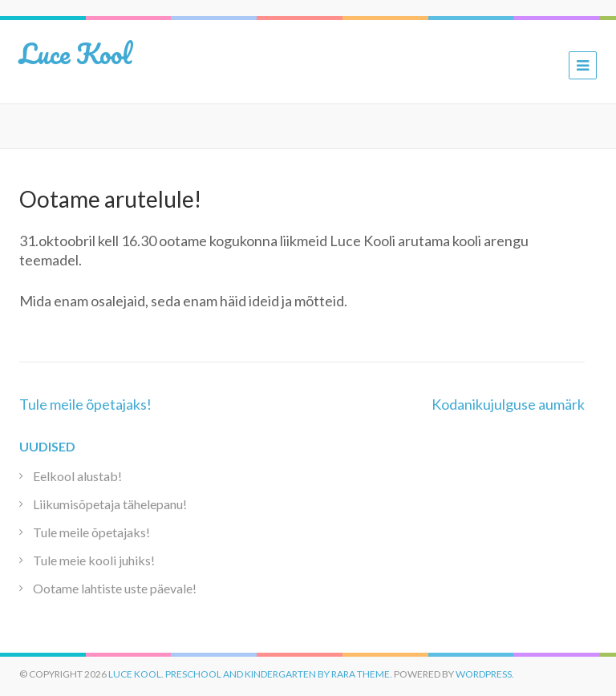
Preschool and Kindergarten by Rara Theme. (279, 674)
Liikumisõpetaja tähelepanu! (110, 504)
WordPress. (485, 674)
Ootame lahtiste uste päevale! (115, 588)
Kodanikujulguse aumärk (508, 404)
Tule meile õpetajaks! (85, 404)
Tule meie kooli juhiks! (94, 560)
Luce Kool (75, 53)
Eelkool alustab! (77, 476)
